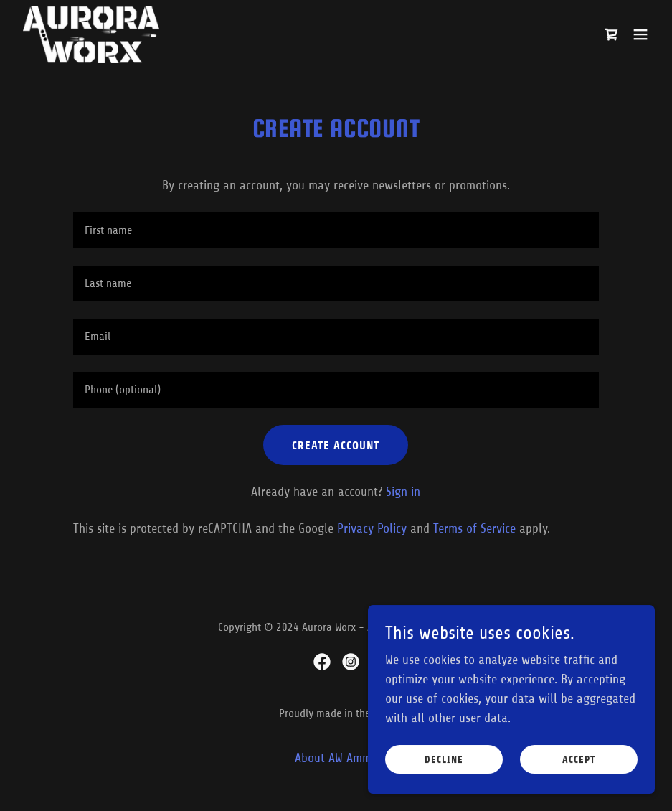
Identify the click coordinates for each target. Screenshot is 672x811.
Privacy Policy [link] (372, 528)
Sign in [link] (403, 492)
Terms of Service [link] (474, 528)
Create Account (336, 445)
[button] (640, 34)
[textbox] (336, 230)
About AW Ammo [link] (336, 758)
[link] (91, 34)
